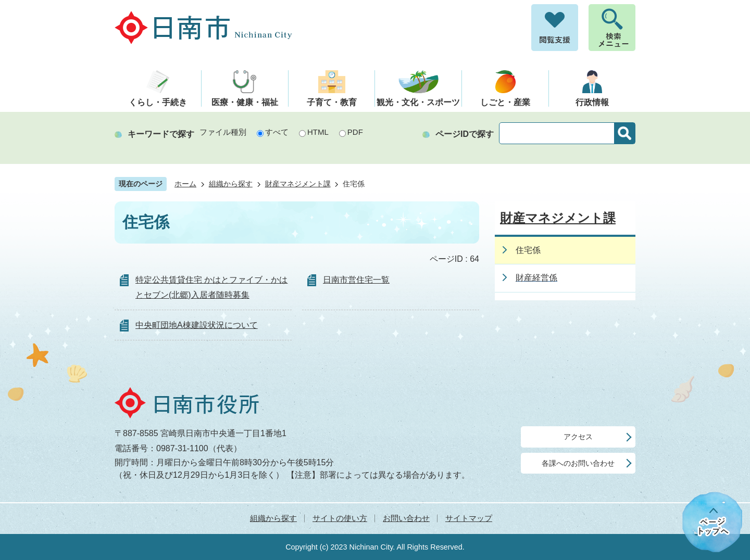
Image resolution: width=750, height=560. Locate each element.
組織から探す (231, 184)
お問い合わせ (406, 518)
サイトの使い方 (340, 518)
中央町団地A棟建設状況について (197, 325)
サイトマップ (469, 518)
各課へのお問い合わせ (578, 463)
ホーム (185, 184)
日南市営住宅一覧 (356, 280)
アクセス (578, 437)
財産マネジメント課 (298, 184)
